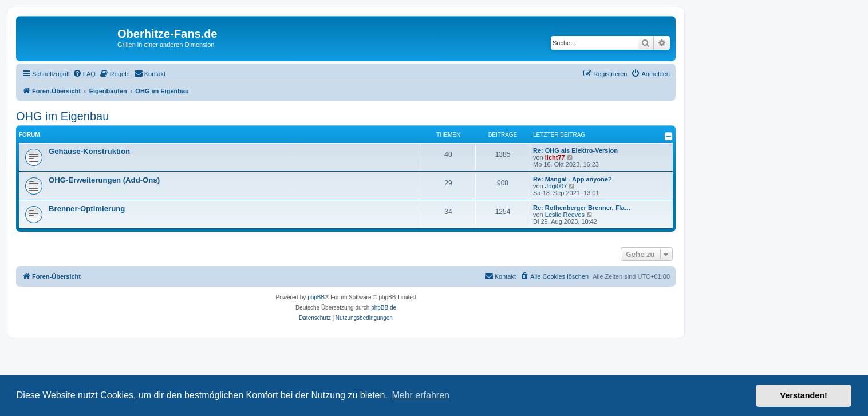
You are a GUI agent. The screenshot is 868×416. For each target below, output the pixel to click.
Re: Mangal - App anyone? (573, 179)
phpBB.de (384, 308)
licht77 (555, 157)
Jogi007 (556, 186)
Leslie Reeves (565, 215)
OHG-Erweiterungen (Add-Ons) (104, 180)
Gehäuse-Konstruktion (89, 151)
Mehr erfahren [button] (421, 395)
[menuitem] (84, 74)
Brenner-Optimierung (87, 209)
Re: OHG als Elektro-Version (575, 150)
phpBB (316, 297)
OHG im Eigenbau (62, 116)
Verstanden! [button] (804, 395)
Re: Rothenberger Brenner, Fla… (582, 208)
